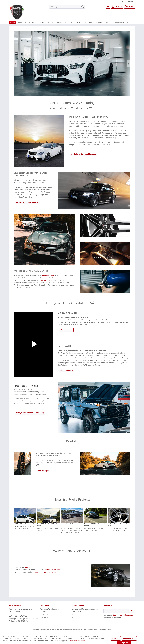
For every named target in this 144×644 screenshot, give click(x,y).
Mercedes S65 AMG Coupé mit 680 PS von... (95, 525)
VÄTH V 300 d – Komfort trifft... (25, 524)
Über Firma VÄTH (67, 370)
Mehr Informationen (77, 641)
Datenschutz (77, 612)
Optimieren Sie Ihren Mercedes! (84, 154)
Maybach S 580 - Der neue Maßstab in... (70, 525)
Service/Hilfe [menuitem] (128, 2)
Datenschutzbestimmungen (124, 615)
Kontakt (43, 612)
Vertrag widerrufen (48, 617)
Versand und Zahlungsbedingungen (85, 609)
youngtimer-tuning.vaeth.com (45, 572)
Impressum (76, 617)
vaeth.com (28, 567)
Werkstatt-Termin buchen (50, 609)
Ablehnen (116, 638)
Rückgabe (44, 614)
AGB (74, 614)
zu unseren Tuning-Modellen (28, 202)
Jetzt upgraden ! (66, 330)
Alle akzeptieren (129, 638)
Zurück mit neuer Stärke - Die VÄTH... (118, 525)
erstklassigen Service (46, 280)
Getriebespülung (48, 275)
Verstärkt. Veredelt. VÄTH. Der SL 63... (48, 525)
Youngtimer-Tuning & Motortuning (30, 413)
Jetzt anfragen (44, 471)
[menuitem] (67, 7)
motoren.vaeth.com (52, 570)
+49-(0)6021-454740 (18, 616)
